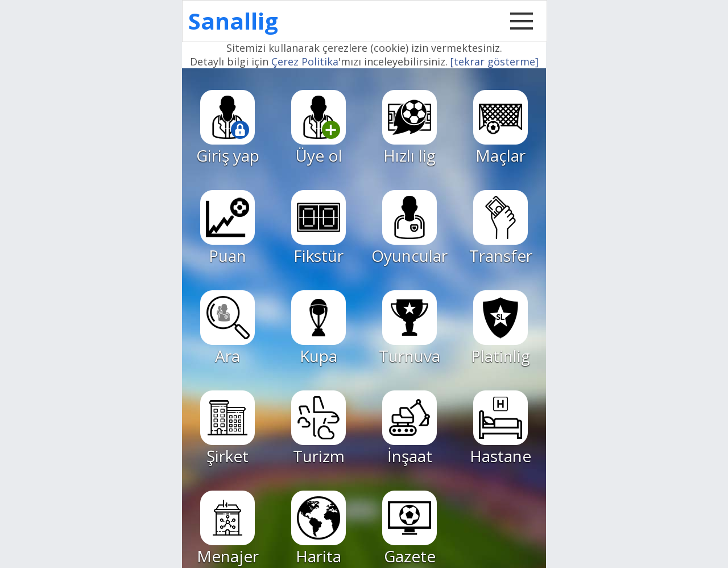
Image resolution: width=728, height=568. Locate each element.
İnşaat (409, 429)
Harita (318, 529)
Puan (227, 228)
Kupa (318, 328)
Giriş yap (228, 128)
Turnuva (409, 328)
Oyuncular (409, 228)
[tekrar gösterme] (495, 61)
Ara (227, 328)
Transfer (501, 228)
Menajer (228, 529)
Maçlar (500, 128)
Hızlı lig (409, 128)
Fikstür (318, 228)
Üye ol (318, 128)
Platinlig (500, 328)
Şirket (227, 429)
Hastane (500, 429)
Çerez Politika (305, 61)
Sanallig (233, 21)
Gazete (409, 529)
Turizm (318, 429)
